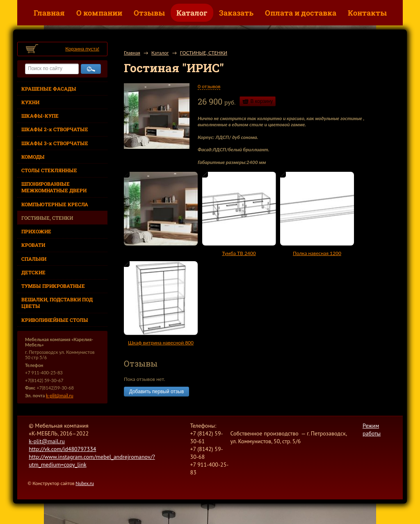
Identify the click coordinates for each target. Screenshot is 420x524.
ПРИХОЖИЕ (36, 231)
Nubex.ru (85, 483)
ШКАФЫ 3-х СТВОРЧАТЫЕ (55, 143)
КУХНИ (30, 102)
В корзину (262, 101)
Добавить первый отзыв (156, 392)
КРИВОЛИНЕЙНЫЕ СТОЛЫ (55, 320)
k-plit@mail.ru (59, 395)
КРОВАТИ (33, 245)
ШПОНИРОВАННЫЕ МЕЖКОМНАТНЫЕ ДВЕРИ (54, 187)
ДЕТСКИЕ (33, 272)
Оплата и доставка (301, 13)
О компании (99, 13)
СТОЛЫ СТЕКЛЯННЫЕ (49, 170)
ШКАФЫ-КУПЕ (40, 116)
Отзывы (149, 13)
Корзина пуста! (82, 49)
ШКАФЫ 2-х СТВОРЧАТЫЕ (55, 129)
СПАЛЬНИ (34, 259)
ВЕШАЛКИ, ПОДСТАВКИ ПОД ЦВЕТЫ (57, 303)
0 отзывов (209, 86)
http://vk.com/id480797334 (62, 449)
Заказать (236, 13)
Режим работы (372, 429)
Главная (49, 13)
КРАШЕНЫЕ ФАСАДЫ (49, 89)
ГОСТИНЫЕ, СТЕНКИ (47, 218)
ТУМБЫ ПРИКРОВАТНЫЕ (53, 286)
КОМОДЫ (33, 157)
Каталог (192, 13)
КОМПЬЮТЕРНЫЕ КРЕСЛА (55, 204)
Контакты (367, 13)
